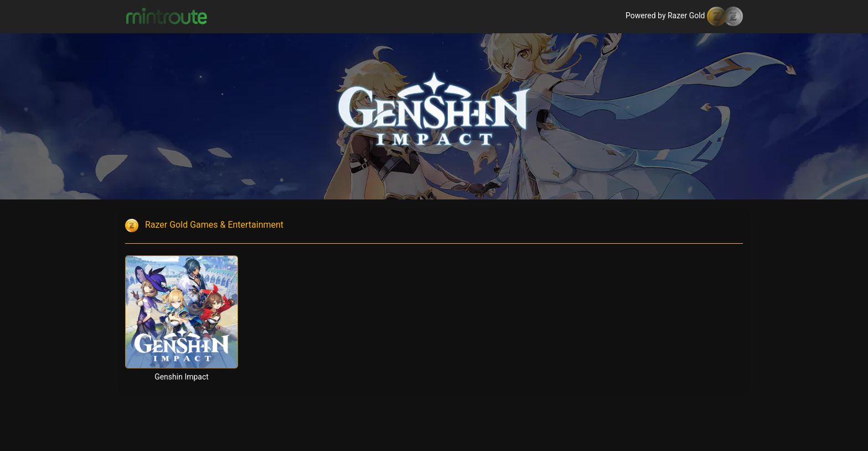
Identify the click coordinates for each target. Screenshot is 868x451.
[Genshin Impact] (182, 312)
